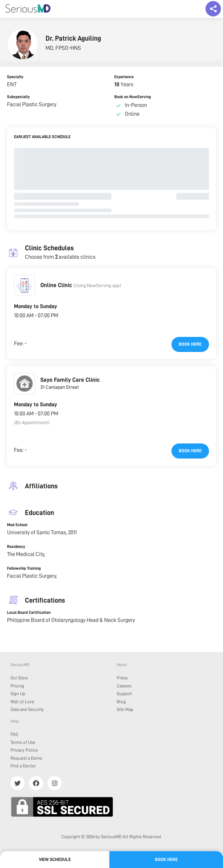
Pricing (17, 686)
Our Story (19, 678)
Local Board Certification (29, 612)
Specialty (15, 77)
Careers (124, 686)
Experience (124, 77)
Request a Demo (26, 758)
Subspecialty (18, 97)
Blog (121, 702)
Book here (190, 344)
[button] (25, 285)
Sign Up (18, 694)
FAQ (14, 734)
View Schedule (55, 859)
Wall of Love (22, 702)
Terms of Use (23, 742)
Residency (16, 547)
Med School (17, 525)
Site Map (125, 709)
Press (122, 678)
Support (124, 694)
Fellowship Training (24, 568)
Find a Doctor (23, 766)
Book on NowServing (133, 97)
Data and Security (27, 709)
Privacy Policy (24, 750)
